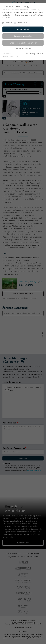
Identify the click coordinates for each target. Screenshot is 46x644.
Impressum (30, 54)
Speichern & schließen (23, 36)
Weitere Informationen (23, 48)
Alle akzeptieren (23, 29)
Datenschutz (39, 54)
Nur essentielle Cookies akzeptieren (23, 43)
